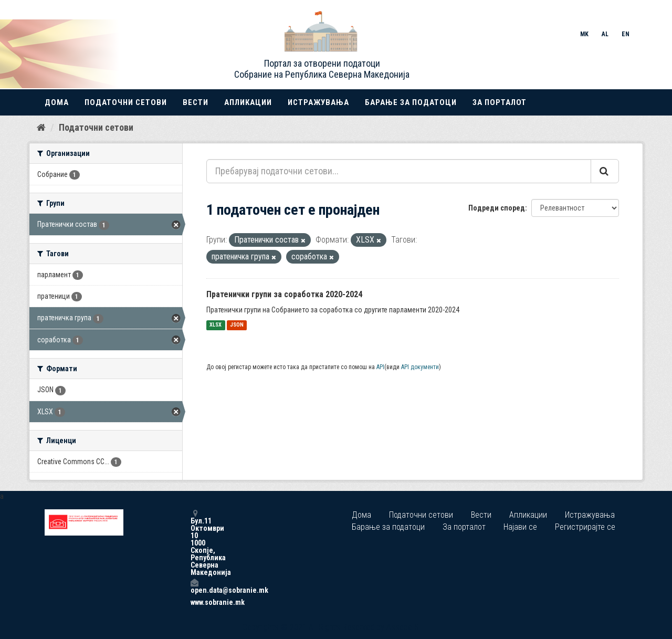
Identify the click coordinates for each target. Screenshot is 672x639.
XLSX (216, 325)
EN (626, 34)
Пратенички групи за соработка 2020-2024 (284, 294)
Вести (196, 102)
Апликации (248, 102)
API (380, 367)
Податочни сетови (126, 102)
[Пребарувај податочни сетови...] (399, 171)
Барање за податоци (411, 102)
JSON (237, 325)
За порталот (500, 102)
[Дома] (41, 128)
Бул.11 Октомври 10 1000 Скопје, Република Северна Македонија (194, 543)
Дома (57, 102)
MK (584, 34)
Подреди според (497, 208)
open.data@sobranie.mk (194, 586)
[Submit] (605, 171)
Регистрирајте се (585, 527)
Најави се (520, 527)
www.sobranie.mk (194, 602)
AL (605, 34)
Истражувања (318, 102)
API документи (420, 367)
